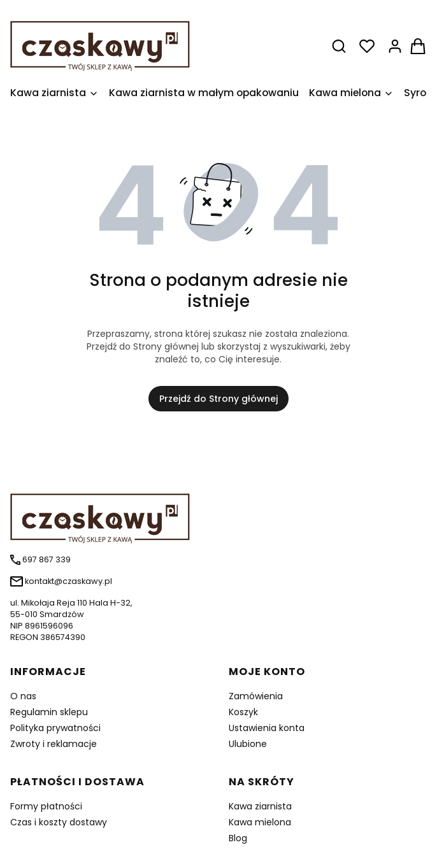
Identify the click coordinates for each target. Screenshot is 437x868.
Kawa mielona (260, 822)
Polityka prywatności (55, 728)
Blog (238, 838)
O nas (23, 696)
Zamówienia (256, 696)
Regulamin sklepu (49, 712)
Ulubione (248, 744)
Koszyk (243, 712)
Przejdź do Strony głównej (218, 399)
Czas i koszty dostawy (59, 822)
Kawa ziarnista (260, 806)
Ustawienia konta (267, 728)
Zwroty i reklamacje (54, 744)
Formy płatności (46, 806)
